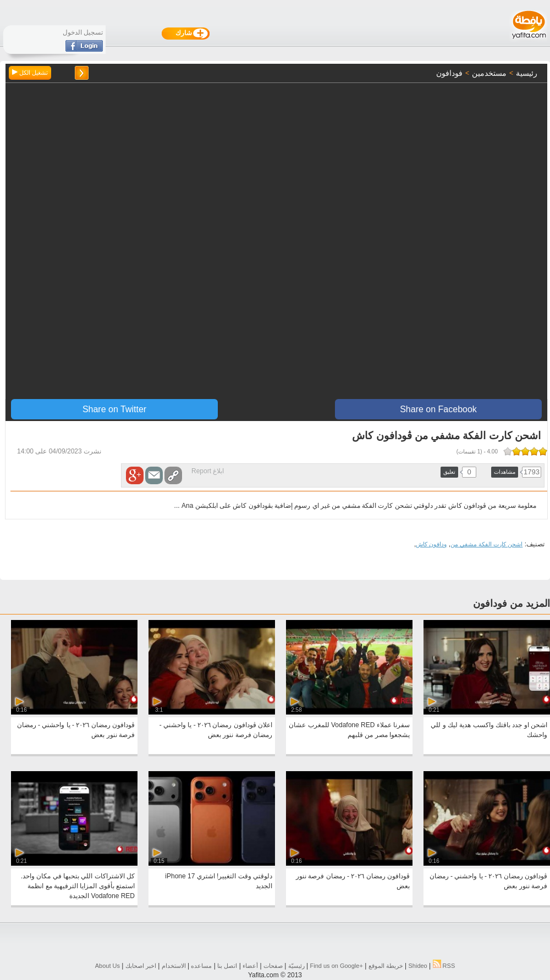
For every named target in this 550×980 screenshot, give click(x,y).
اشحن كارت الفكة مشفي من (486, 544)
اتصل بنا (227, 966)
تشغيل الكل (30, 73)
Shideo (417, 966)
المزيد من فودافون (512, 603)
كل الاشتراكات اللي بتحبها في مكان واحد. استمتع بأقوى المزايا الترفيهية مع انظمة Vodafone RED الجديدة (78, 886)
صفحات (273, 966)
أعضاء (250, 966)
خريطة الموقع (386, 966)
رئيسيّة (296, 966)
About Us (108, 966)
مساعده (201, 966)
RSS (444, 966)
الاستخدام (174, 966)
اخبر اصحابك (141, 966)
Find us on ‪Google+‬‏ (337, 966)
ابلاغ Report (208, 471)
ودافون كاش (431, 544)
